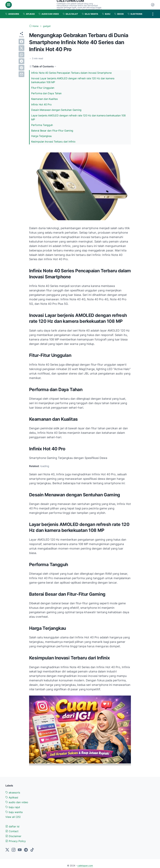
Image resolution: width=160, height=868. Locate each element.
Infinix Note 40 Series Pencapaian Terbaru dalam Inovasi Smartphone (71, 73)
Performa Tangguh (42, 125)
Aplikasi (12, 797)
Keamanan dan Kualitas (44, 99)
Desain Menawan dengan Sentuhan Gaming (57, 110)
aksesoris (13, 793)
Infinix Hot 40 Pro (42, 104)
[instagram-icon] (14, 850)
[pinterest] (21, 68)
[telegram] (21, 61)
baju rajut (13, 807)
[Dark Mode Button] (153, 5)
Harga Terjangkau (42, 136)
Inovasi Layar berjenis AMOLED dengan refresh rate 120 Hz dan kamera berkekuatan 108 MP (73, 80)
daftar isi (12, 826)
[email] (21, 74)
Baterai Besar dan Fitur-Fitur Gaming (53, 131)
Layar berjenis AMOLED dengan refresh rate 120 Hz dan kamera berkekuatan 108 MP (78, 117)
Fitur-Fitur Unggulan (43, 88)
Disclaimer (13, 836)
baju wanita (14, 812)
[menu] (9, 5)
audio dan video (17, 802)
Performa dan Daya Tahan (47, 93)
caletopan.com (85, 866)
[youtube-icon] (20, 850)
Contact (12, 831)
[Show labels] (13, 817)
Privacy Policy (16, 841)
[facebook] (21, 42)
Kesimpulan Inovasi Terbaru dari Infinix (53, 142)
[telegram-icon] (26, 850)
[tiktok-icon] (32, 850)
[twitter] (21, 48)
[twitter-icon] (7, 850)
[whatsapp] (21, 55)
